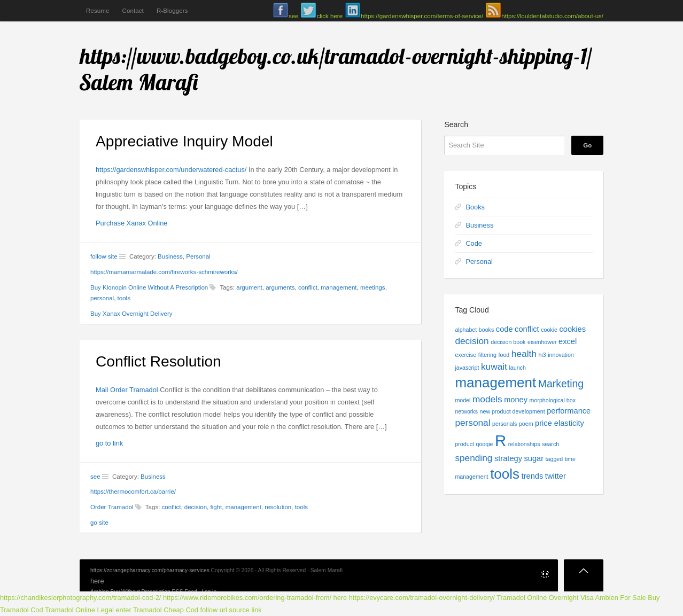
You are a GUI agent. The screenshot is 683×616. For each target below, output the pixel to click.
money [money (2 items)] (516, 400)
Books (475, 207)
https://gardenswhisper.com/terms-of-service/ (422, 16)
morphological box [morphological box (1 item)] (553, 400)
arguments (280, 287)
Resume (98, 11)
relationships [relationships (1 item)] (524, 444)
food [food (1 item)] (504, 355)
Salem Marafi (139, 82)
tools (124, 298)
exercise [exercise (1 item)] (465, 355)
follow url (214, 610)
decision (196, 507)
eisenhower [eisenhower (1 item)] (542, 342)
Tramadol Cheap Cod (166, 610)
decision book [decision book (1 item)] (508, 342)
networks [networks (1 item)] (466, 411)
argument (249, 287)
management (339, 287)
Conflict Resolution (158, 361)
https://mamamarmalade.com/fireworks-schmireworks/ (164, 272)
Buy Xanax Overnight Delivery (131, 314)
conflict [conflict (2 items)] (527, 329)
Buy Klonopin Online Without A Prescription (149, 287)
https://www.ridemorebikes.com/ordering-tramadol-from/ (247, 598)
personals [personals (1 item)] (505, 424)
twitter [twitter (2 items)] (556, 476)
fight (216, 507)
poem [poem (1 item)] (526, 424)
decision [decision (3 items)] (472, 341)
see (294, 16)
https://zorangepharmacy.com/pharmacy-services (150, 570)
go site (99, 523)
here (97, 581)
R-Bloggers (172, 11)
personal (102, 298)
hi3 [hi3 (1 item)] (542, 355)
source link (246, 610)
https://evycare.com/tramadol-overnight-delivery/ (422, 598)
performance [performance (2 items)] (569, 411)
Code (474, 243)
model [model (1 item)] (463, 400)
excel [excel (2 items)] (568, 341)
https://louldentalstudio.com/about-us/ (552, 16)
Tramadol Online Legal (79, 610)
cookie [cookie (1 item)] (549, 330)
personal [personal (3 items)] (472, 423)
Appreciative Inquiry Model (184, 141)
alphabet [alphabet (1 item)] (466, 330)
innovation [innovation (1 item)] (561, 355)
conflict (308, 287)
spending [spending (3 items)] (474, 458)
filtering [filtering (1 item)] (487, 355)
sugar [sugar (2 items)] (534, 458)
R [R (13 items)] (500, 440)
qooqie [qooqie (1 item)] (484, 444)
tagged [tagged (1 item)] (554, 459)
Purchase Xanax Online (131, 223)
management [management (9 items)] (495, 383)
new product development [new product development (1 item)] (513, 411)
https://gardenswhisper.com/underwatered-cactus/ (171, 170)
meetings (373, 287)
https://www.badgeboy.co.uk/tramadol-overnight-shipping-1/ (336, 56)
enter (124, 610)
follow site (104, 256)
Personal (198, 256)
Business (170, 256)
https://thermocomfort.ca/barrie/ (133, 492)
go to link (109, 443)
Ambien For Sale (620, 598)
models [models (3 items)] (487, 399)
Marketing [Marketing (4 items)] (561, 384)
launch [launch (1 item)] (517, 368)
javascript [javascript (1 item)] (467, 368)
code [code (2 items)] (505, 329)
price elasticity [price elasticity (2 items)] (560, 423)
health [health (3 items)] (524, 354)
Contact (133, 11)
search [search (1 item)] (550, 444)
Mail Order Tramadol (127, 390)
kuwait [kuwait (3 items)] (494, 367)
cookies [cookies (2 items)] (573, 329)
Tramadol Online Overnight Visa (545, 598)
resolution (278, 507)
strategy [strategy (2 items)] (508, 458)
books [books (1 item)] (486, 330)
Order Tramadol (112, 507)
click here (329, 16)
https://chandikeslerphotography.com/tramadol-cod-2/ (80, 598)
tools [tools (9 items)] (505, 474)
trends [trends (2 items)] (533, 476)
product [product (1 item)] (464, 444)
